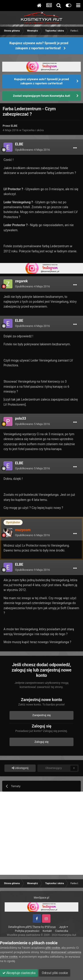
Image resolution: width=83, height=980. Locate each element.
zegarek (21, 281)
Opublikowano (32, 150)
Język (64, 927)
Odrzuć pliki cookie (55, 973)
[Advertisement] (41, 833)
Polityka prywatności (27, 931)
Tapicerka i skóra (33, 130)
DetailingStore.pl (18, 927)
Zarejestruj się (41, 715)
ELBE (14, 126)
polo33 (21, 418)
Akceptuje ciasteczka (19, 973)
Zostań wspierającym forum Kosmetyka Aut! (41, 96)
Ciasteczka (62, 931)
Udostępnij (20, 768)
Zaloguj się (42, 742)
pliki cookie (53, 948)
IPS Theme (34, 927)
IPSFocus (50, 927)
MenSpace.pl (41, 898)
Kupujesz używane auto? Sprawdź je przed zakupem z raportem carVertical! (39, 46)
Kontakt (47, 931)
